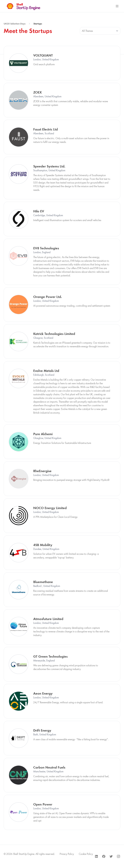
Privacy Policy (67, 854)
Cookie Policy (86, 854)
